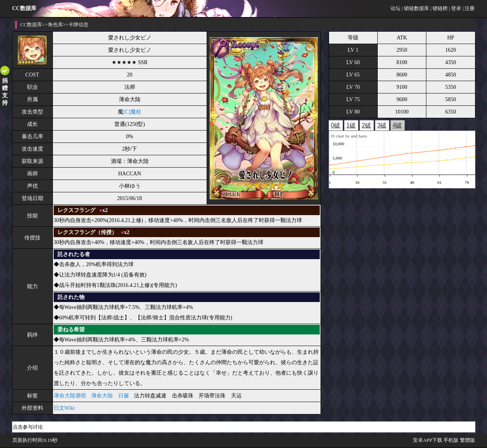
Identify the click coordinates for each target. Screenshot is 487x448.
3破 (382, 125)
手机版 (451, 440)
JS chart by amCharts (349, 136)
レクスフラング (76, 210)
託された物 (71, 297)
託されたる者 (74, 254)
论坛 (395, 8)
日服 (124, 396)
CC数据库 (31, 25)
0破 (336, 125)
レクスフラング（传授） (87, 232)
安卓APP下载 (428, 440)
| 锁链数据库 (415, 8)
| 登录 (455, 8)
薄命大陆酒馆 (70, 396)
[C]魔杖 (132, 112)
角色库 (55, 25)
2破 (367, 125)
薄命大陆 (102, 396)
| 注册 (469, 8)
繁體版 (467, 440)
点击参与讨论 (28, 427)
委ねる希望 (71, 330)
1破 (351, 125)
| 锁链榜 (439, 8)
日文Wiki (64, 408)
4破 (398, 125)
